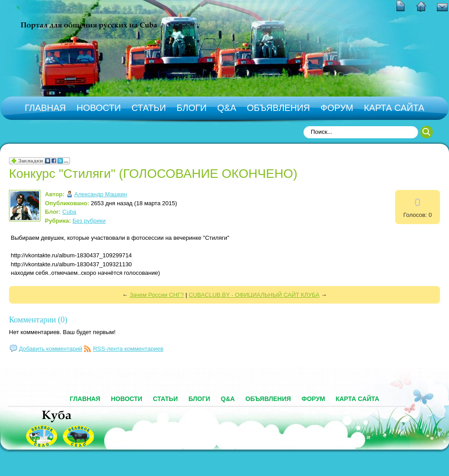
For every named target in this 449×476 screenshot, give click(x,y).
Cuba (69, 212)
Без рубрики (89, 221)
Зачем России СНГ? (157, 295)
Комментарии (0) (38, 320)
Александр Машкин (100, 194)
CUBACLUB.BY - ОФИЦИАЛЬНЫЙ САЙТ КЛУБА (254, 295)
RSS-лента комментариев (128, 349)
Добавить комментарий (51, 349)
